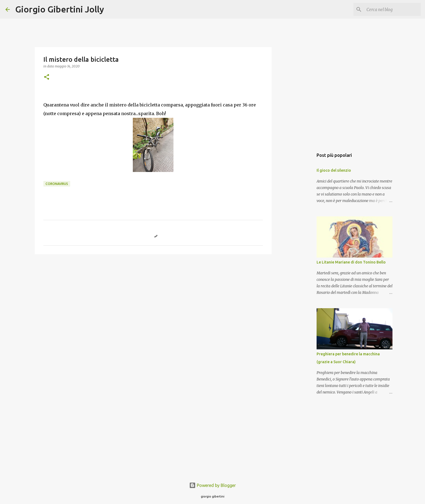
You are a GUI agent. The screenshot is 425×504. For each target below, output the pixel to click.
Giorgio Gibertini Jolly (60, 9)
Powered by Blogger (212, 485)
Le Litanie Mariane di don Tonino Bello (351, 262)
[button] (47, 77)
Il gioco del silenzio (334, 170)
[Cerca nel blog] (392, 9)
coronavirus (57, 184)
